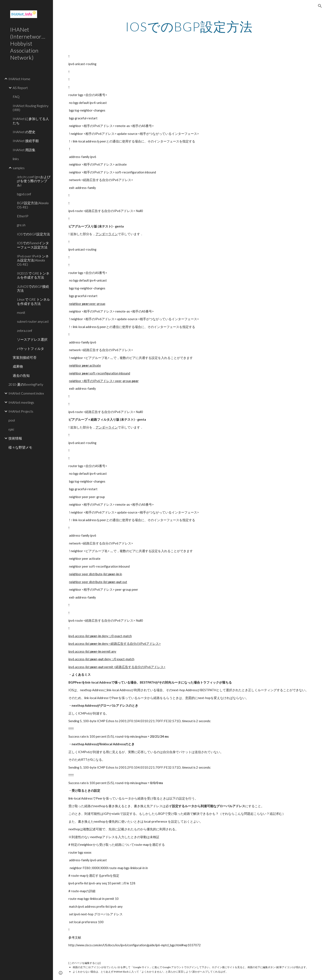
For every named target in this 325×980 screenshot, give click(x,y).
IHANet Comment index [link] (26, 393)
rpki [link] (11, 429)
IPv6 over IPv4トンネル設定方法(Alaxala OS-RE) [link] (33, 260)
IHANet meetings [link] (21, 402)
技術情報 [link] (15, 438)
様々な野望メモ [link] (20, 447)
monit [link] (21, 312)
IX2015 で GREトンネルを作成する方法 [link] (33, 275)
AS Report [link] (20, 88)
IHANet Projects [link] (21, 411)
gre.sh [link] (21, 225)
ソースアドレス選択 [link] (32, 339)
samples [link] (19, 168)
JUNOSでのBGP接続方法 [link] (33, 288)
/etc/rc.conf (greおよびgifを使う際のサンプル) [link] (34, 181)
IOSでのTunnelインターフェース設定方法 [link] (33, 245)
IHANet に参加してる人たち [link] (31, 121)
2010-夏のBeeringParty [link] (26, 384)
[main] (189, 27)
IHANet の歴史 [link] (24, 132)
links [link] (16, 159)
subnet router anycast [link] (33, 321)
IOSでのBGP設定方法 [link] (33, 234)
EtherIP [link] (23, 216)
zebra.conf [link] (25, 330)
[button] (320, 6)
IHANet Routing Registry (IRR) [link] (31, 108)
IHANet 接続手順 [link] (26, 141)
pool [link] (12, 420)
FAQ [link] (16, 97)
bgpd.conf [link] (24, 194)
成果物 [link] (18, 366)
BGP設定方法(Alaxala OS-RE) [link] (33, 205)
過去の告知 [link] (21, 375)
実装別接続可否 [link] (25, 357)
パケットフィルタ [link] (31, 348)
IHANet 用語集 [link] (24, 150)
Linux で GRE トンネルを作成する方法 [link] (33, 301)
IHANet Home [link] (19, 79)
